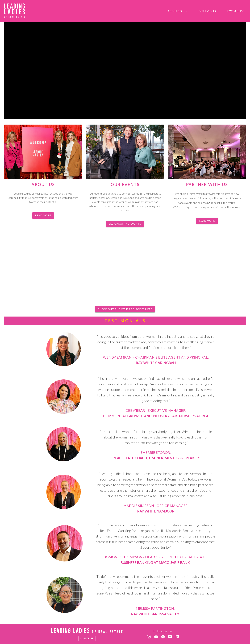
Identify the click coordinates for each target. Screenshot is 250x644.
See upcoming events (125, 224)
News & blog (235, 11)
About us (175, 11)
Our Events (207, 11)
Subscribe (87, 639)
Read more (43, 216)
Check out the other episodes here (125, 309)
